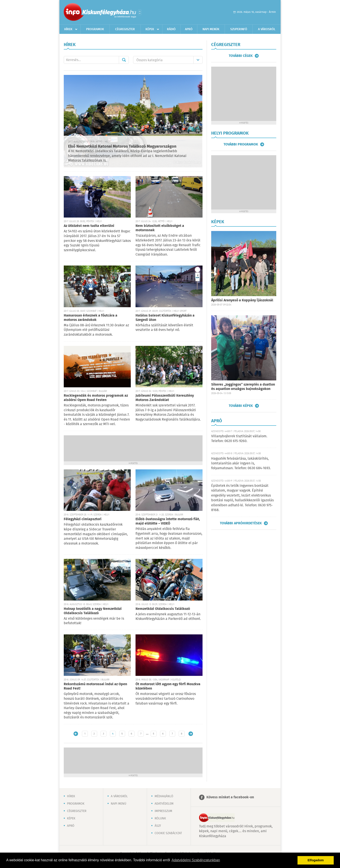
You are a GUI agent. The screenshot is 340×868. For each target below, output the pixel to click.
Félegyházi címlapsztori (83, 519)
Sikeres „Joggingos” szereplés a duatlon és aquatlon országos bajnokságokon (243, 387)
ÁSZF (158, 826)
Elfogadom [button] (316, 860)
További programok (241, 144)
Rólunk (160, 818)
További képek (241, 406)
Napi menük (211, 29)
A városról (267, 29)
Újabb (76, 734)
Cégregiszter (125, 29)
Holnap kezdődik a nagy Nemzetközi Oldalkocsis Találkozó (93, 611)
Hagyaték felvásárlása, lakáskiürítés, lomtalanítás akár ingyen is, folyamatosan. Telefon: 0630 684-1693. (241, 464)
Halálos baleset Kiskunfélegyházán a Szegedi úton (165, 318)
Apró (189, 29)
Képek (150, 29)
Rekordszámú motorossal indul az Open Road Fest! (95, 686)
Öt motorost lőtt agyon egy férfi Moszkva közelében (168, 686)
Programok (95, 29)
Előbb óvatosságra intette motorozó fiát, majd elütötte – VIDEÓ (168, 521)
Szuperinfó (239, 29)
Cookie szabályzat (168, 833)
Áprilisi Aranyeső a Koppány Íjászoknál (242, 300)
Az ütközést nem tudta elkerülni (89, 226)
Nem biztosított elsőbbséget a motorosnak (160, 228)
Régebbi (191, 734)
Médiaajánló (164, 796)
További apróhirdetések (241, 523)
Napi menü (119, 804)
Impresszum (163, 811)
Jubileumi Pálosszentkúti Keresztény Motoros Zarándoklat (165, 398)
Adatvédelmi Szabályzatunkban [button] (196, 860)
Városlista (140, 12)
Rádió (171, 29)
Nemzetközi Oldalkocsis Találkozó (163, 609)
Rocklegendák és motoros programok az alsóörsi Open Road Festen (96, 398)
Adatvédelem (164, 804)
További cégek (241, 56)
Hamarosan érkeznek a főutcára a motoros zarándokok (91, 318)
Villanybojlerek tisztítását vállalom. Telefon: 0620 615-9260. (239, 439)
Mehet (124, 60)
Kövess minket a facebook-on (230, 797)
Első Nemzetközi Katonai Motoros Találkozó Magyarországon (122, 147)
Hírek (68, 29)
